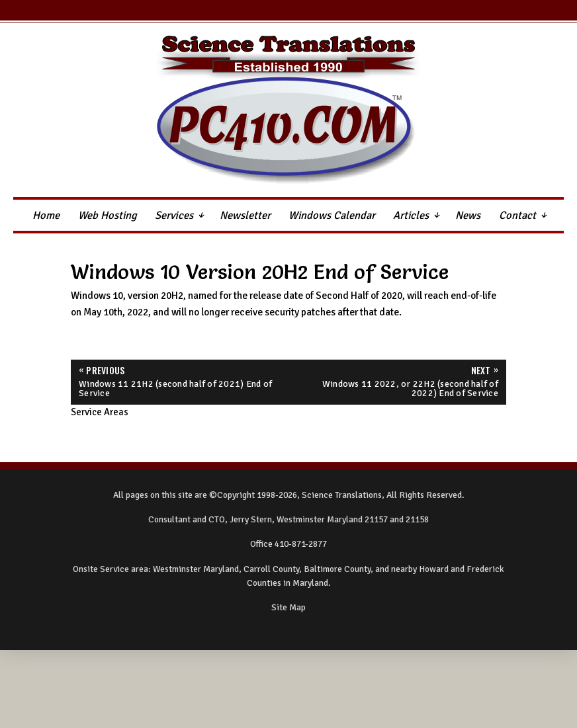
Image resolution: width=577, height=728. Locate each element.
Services (174, 215)
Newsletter (245, 215)
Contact (517, 215)
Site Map (288, 607)
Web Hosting (108, 215)
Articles (411, 215)
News (468, 215)
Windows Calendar (332, 215)
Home (46, 215)
